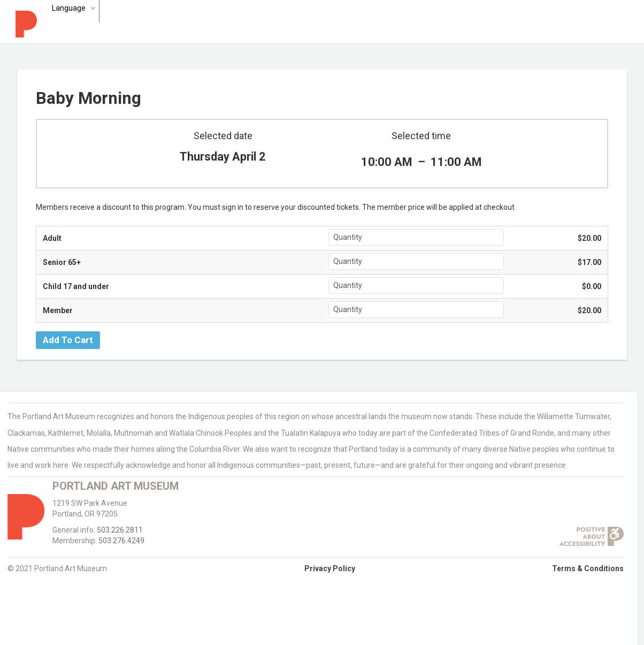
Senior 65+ (62, 262)
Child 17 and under (76, 286)
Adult (52, 238)
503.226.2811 (120, 530)
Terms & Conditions (588, 568)
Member (58, 310)
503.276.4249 (121, 541)
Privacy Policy (330, 568)
